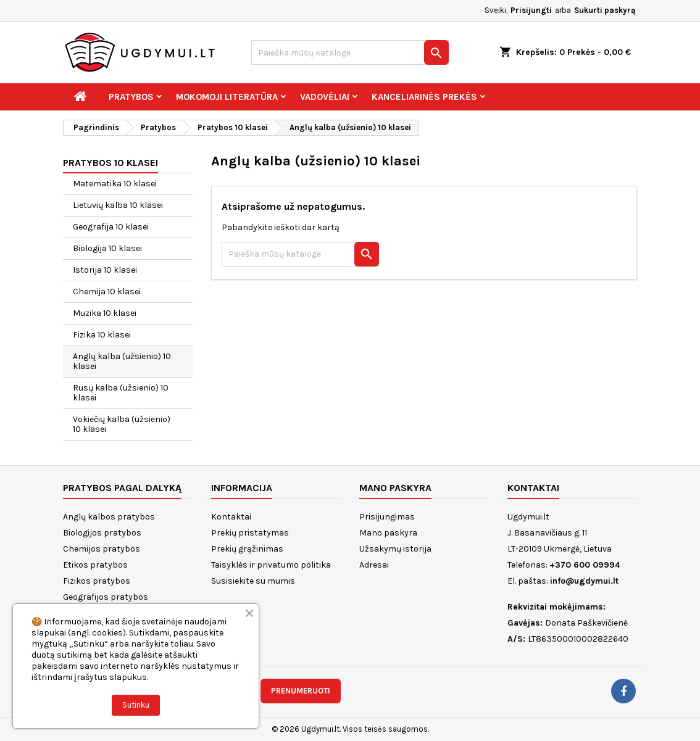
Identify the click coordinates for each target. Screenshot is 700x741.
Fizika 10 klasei (102, 335)
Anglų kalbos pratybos (109, 517)
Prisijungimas (387, 517)
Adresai (374, 565)
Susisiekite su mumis (253, 581)
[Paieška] (350, 52)
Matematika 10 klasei (115, 184)
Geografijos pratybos (106, 597)
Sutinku (136, 705)
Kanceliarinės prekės (424, 97)
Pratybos (131, 97)
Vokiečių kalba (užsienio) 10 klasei (122, 424)
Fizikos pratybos (97, 581)
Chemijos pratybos (102, 549)
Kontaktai (231, 517)
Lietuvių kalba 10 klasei (118, 205)
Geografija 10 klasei (111, 227)
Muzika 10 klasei (105, 313)
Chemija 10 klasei (107, 292)
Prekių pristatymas (250, 533)
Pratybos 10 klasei (110, 163)
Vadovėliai (325, 97)
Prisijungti (531, 10)
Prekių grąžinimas (247, 549)
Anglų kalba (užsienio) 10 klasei (122, 361)
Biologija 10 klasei (107, 248)
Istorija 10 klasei (105, 270)
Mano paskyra (388, 533)
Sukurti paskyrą (605, 10)
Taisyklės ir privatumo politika (271, 565)
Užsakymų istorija (395, 549)
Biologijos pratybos (102, 533)
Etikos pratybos (95, 565)
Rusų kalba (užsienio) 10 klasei (121, 393)
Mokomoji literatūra (227, 97)
